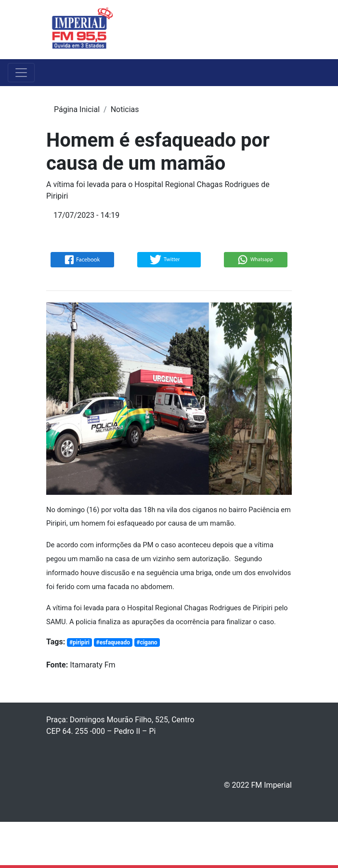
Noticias (125, 109)
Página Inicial (77, 109)
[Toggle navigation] (286, 29)
